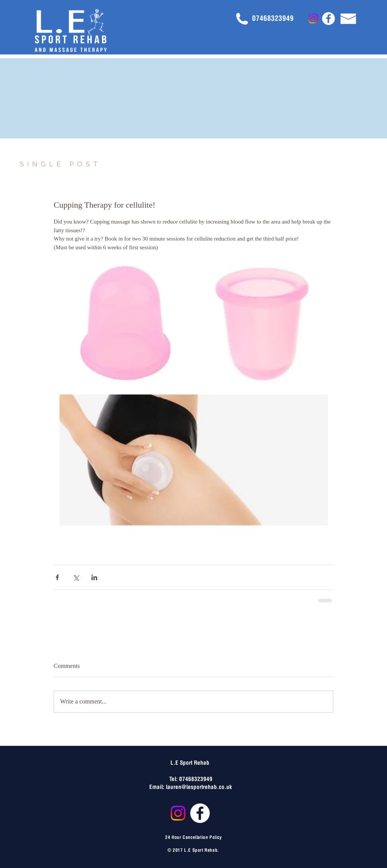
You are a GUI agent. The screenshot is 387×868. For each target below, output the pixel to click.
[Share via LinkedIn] (94, 577)
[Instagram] (313, 19)
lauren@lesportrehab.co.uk (199, 786)
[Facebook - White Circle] (328, 19)
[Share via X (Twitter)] (76, 577)
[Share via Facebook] (57, 577)
